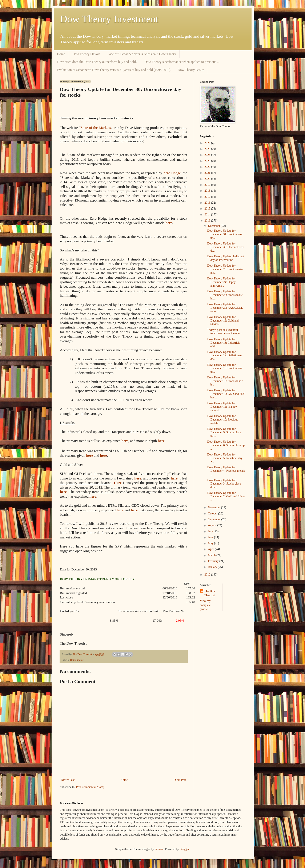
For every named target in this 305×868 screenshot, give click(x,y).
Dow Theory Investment (109, 19)
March (212, 555)
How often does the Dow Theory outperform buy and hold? (97, 62)
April (211, 549)
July (211, 531)
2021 (208, 173)
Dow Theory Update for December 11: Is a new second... (222, 407)
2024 (208, 155)
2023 (208, 161)
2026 (208, 143)
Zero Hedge (172, 173)
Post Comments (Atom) (90, 787)
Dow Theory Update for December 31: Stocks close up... (225, 234)
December (214, 226)
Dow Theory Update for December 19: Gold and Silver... (223, 321)
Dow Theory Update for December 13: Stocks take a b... (225, 381)
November (215, 507)
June (211, 537)
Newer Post (68, 780)
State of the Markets (96, 128)
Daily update (77, 660)
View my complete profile (205, 605)
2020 (208, 179)
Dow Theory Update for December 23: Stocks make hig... (225, 295)
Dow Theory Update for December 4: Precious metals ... (226, 471)
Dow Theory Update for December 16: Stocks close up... (225, 368)
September (215, 519)
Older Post (180, 780)
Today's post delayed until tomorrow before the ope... (224, 332)
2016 (208, 203)
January (213, 567)
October (213, 513)
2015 (208, 209)
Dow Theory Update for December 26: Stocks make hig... (225, 269)
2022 (208, 167)
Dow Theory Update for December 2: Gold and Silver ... (226, 496)
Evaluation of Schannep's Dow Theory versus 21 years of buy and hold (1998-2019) (114, 70)
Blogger (184, 849)
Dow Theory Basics (191, 70)
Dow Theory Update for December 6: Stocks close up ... (226, 445)
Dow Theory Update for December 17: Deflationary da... (225, 356)
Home (61, 54)
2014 (208, 214)
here (169, 223)
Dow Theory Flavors (86, 54)
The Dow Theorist (210, 593)
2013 (208, 221)
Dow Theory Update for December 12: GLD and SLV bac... (226, 394)
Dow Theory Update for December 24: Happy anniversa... (221, 282)
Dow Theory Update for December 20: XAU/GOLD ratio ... (225, 308)
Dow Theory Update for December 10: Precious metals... (222, 420)
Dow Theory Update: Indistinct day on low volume (226, 258)
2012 (208, 575)
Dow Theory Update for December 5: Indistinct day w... (225, 458)
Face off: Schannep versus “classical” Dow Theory (142, 54)
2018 (208, 191)
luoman (159, 849)
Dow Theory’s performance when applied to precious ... (182, 62)
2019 (208, 185)
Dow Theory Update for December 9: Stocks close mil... (224, 432)
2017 (208, 197)
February (214, 561)
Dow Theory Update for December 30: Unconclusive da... (225, 247)
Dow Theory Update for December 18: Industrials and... (224, 343)
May (211, 543)
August (213, 525)
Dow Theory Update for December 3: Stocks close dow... (224, 484)
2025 (208, 149)
